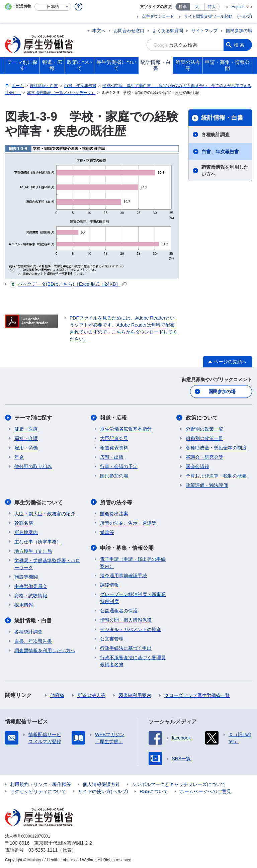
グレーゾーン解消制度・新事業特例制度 (133, 597)
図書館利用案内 (135, 695)
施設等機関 (26, 576)
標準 (183, 7)
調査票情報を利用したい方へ (225, 170)
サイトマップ (204, 31)
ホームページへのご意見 (205, 791)
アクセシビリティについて (38, 791)
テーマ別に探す (33, 417)
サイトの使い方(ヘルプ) (103, 791)
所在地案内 (26, 532)
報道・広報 (113, 417)
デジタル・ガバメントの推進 (131, 629)
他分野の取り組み (33, 466)
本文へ (99, 31)
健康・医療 (26, 429)
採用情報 (24, 604)
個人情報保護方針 (101, 784)
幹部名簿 (24, 522)
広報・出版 (112, 457)
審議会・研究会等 (204, 457)
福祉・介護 (26, 438)
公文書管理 (112, 638)
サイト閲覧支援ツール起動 (208, 16)
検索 (240, 45)
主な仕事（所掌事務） (38, 541)
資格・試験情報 (31, 595)
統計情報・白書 (222, 118)
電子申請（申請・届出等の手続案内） (133, 562)
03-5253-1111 (43, 849)
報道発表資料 (114, 447)
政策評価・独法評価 (207, 485)
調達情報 (109, 584)
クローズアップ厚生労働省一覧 (197, 695)
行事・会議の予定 (119, 466)
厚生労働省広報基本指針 (126, 429)
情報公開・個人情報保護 (126, 619)
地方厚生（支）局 (33, 550)
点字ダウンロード (158, 16)
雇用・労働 (26, 447)
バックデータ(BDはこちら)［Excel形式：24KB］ (68, 284)
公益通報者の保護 (119, 610)
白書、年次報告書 (220, 152)
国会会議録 (197, 466)
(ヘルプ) (245, 16)
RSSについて (154, 791)
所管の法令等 (116, 502)
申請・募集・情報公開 (127, 547)
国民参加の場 (239, 31)
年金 (19, 457)
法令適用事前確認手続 (123, 575)
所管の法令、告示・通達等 (128, 522)
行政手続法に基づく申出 (126, 647)
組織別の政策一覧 (204, 438)
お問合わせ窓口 (129, 31)
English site (242, 7)
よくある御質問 (168, 31)
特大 (212, 7)
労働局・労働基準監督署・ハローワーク (47, 563)
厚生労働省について (38, 502)
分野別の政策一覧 (204, 429)
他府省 (57, 695)
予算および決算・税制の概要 (216, 475)
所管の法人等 (91, 695)
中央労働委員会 (31, 586)
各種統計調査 (216, 135)
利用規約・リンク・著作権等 (40, 784)
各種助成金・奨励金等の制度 (216, 447)
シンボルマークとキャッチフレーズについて (179, 784)
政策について (202, 417)
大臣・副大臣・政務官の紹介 (45, 513)
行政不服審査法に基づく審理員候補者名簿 (133, 660)
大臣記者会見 (114, 438)
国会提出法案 (114, 513)
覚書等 (107, 532)
